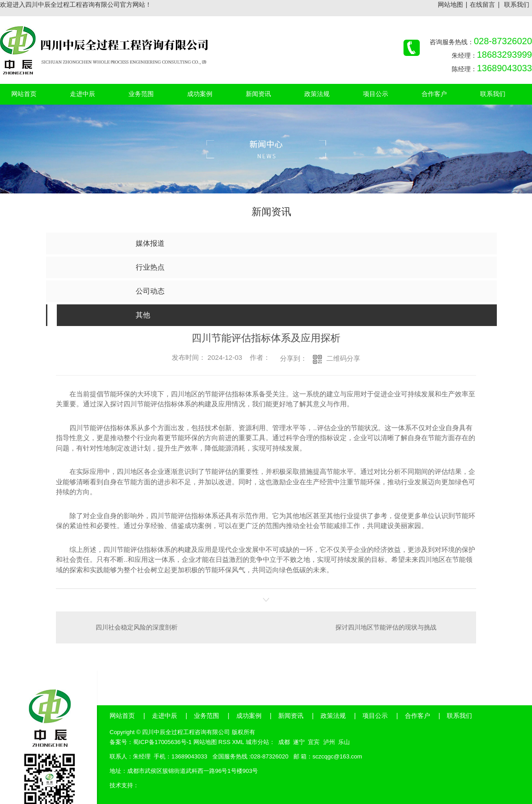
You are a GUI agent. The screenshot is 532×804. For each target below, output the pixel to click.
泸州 (329, 742)
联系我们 (517, 5)
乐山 (344, 742)
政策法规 (333, 716)
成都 (284, 742)
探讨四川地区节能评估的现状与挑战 (386, 627)
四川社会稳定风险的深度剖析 (137, 627)
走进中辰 (165, 716)
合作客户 (417, 716)
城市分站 (257, 742)
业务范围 (206, 716)
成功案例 (249, 716)
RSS (224, 742)
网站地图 (450, 5)
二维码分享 (343, 358)
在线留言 (482, 5)
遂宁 (299, 742)
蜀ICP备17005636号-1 (162, 742)
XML (238, 742)
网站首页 (122, 716)
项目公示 (375, 716)
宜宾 (314, 742)
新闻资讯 (291, 716)
